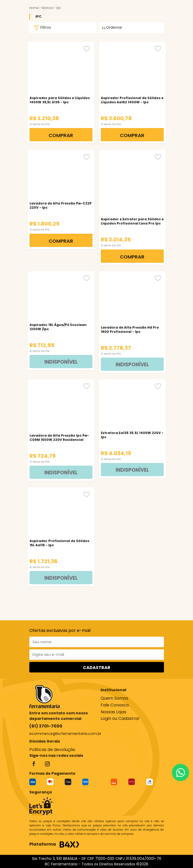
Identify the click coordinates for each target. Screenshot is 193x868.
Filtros (42, 28)
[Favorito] (87, 49)
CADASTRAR (97, 668)
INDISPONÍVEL (61, 362)
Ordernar (112, 28)
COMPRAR (61, 135)
